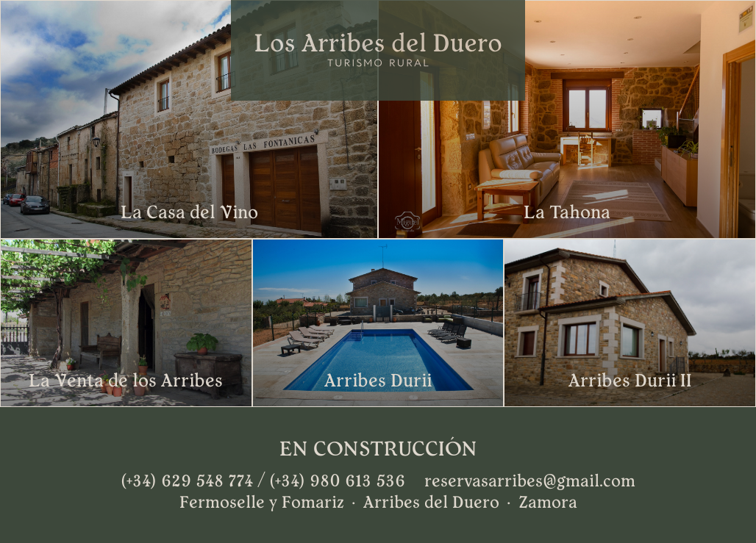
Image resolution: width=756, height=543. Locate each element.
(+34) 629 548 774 (187, 481)
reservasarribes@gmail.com (530, 481)
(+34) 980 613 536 (337, 481)
